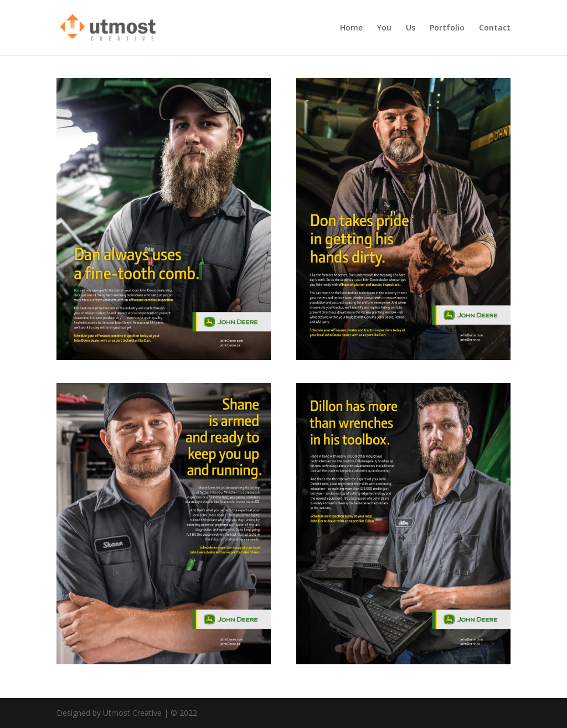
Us (411, 28)
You (384, 28)
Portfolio (447, 28)
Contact (495, 28)
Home (351, 28)
